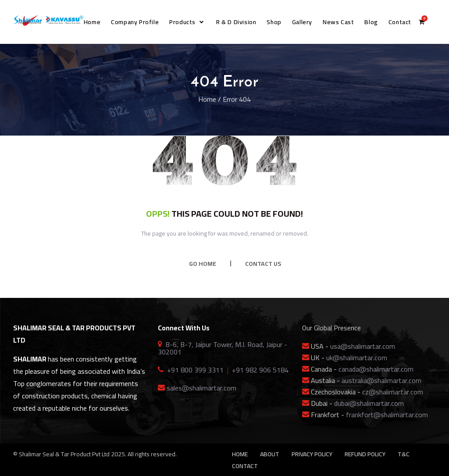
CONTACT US (263, 264)
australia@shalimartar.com (381, 380)
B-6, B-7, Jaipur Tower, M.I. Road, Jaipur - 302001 (223, 348)
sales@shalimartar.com (201, 388)
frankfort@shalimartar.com (387, 415)
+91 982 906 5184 (260, 370)
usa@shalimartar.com (363, 346)
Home (207, 99)
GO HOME (203, 264)
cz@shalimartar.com (393, 392)
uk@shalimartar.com (357, 358)
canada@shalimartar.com (376, 369)
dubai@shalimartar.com (369, 403)
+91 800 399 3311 (195, 370)
